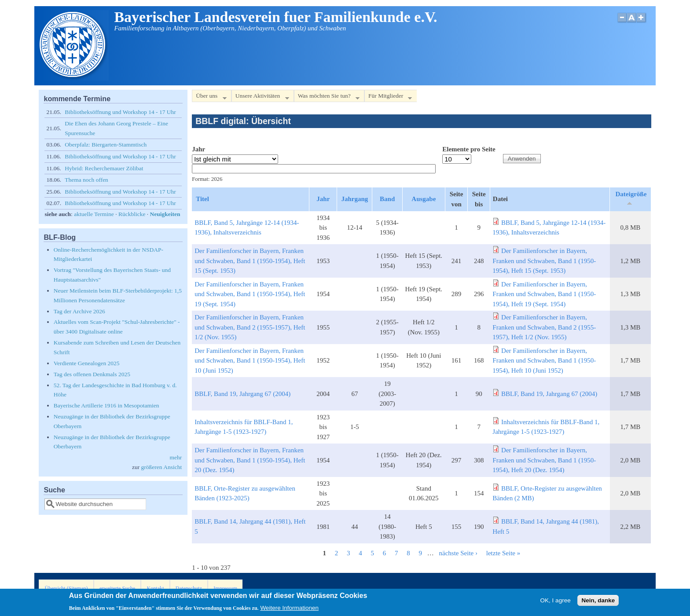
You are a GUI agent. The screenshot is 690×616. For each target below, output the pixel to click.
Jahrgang (354, 199)
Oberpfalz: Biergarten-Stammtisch (106, 145)
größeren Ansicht (162, 467)
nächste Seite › (458, 553)
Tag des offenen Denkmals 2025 (92, 374)
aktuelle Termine (94, 214)
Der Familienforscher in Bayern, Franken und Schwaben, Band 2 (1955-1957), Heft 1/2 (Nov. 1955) (250, 327)
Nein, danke (598, 602)
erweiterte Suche (117, 588)
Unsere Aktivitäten (260, 97)
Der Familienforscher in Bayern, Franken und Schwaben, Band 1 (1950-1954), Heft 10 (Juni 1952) (250, 361)
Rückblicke (132, 214)
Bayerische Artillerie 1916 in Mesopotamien (106, 405)
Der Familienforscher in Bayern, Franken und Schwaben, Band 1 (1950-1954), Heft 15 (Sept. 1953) (250, 261)
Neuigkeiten (165, 214)
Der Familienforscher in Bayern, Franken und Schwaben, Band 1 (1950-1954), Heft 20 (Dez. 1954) (250, 460)
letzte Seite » (503, 553)
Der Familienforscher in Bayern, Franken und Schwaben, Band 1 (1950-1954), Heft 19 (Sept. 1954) (250, 294)
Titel (202, 199)
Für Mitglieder (388, 97)
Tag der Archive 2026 (79, 311)
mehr (176, 457)
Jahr (198, 149)
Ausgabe (424, 199)
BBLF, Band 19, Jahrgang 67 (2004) (242, 394)
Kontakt (155, 588)
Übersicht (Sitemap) (66, 588)
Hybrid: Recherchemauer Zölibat (104, 168)
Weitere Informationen (289, 610)
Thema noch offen (86, 180)
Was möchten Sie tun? (327, 97)
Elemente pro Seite (469, 149)
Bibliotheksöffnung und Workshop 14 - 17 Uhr (120, 112)
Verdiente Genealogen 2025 (87, 363)
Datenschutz (189, 588)
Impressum (225, 588)
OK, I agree (556, 602)
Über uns (209, 97)
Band (387, 199)
